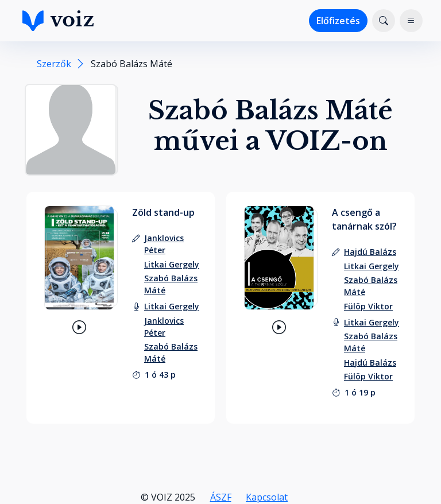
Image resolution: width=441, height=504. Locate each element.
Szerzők (54, 64)
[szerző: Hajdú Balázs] (370, 252)
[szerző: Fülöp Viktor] (368, 306)
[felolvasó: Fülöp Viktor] (368, 376)
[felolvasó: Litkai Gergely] (172, 306)
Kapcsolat (267, 497)
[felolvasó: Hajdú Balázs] (370, 363)
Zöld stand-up (163, 212)
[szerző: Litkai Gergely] (172, 264)
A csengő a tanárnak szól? (364, 219)
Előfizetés (338, 21)
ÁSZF (221, 497)
